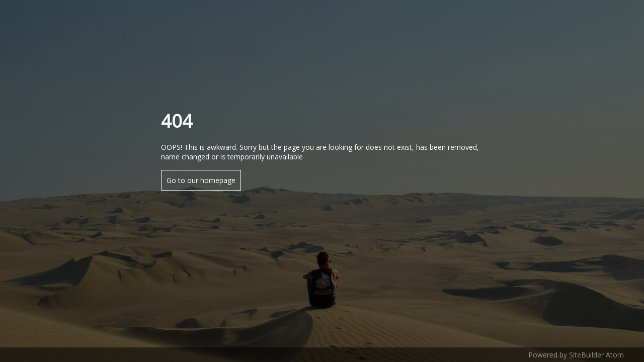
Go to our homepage (201, 180)
